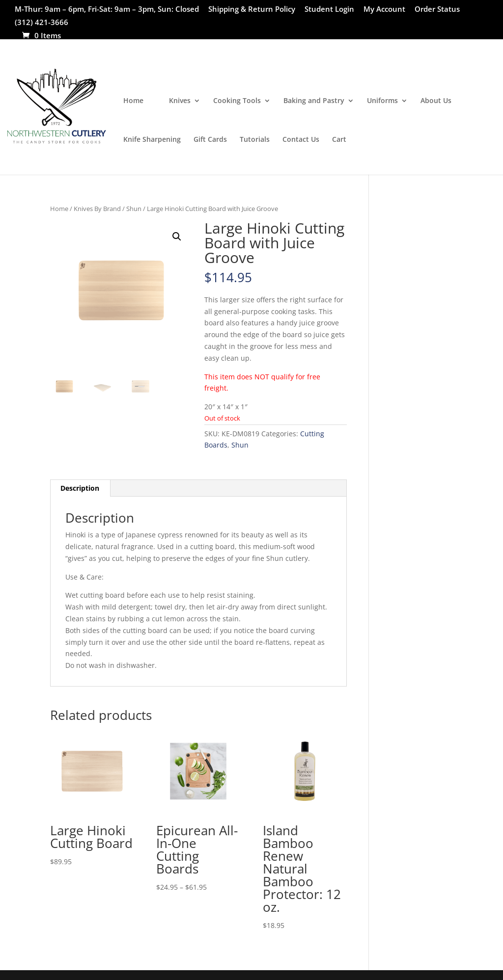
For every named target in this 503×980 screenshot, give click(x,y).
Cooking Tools (237, 101)
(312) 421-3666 (42, 23)
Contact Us (301, 140)
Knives (180, 101)
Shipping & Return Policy (252, 10)
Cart (339, 140)
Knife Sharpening (152, 140)
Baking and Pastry (314, 101)
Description (80, 488)
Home (133, 101)
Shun (134, 209)
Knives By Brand (97, 209)
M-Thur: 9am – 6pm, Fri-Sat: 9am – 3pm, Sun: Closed (107, 10)
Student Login (329, 10)
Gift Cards (210, 140)
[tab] (80, 488)
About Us (436, 101)
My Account (384, 10)
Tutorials (255, 140)
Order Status (437, 10)
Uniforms (382, 101)
